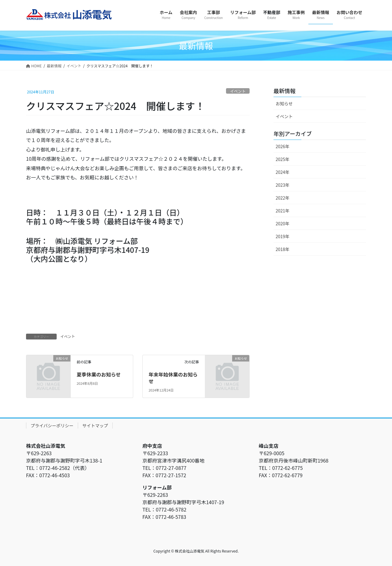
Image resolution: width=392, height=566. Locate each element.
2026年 (283, 146)
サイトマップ (95, 425)
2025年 (283, 159)
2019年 (283, 236)
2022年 (283, 198)
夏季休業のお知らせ (99, 374)
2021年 (283, 211)
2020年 (283, 223)
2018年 (283, 249)
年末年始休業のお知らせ (173, 378)
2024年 (283, 172)
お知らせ (284, 103)
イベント (238, 91)
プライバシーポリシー (52, 425)
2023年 (283, 185)
